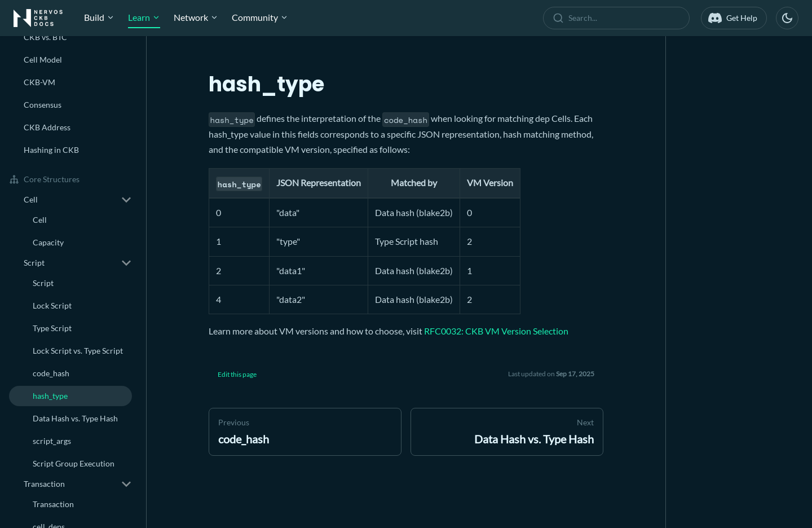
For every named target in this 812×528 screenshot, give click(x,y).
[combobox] (619, 18)
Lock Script (52, 305)
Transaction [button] (44, 484)
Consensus (43, 105)
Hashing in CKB (51, 150)
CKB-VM (39, 82)
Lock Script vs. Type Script (78, 351)
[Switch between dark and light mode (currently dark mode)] (787, 18)
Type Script (52, 328)
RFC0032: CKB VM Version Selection (496, 331)
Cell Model (43, 60)
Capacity (48, 242)
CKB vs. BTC (45, 37)
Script (43, 283)
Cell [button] (31, 199)
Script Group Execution (74, 463)
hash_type (50, 396)
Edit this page (237, 374)
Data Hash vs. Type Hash (75, 418)
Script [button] (34, 263)
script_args (52, 441)
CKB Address (47, 127)
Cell (40, 220)
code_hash (51, 373)
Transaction (53, 504)
